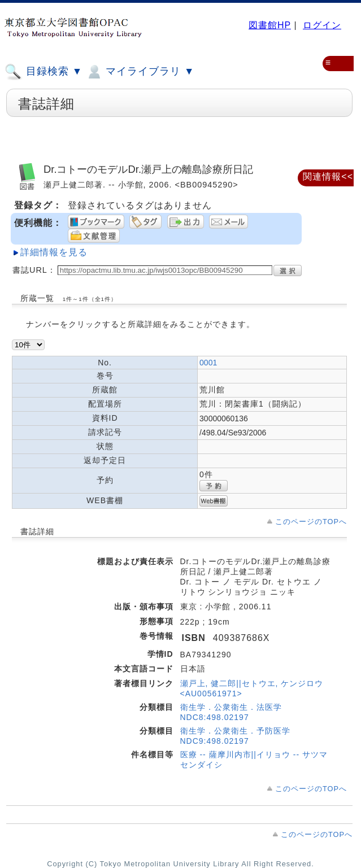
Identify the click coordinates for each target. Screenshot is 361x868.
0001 (208, 363)
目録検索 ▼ (44, 72)
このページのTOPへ (311, 522)
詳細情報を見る (54, 252)
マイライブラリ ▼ (140, 72)
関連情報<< (328, 176)
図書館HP (270, 25)
